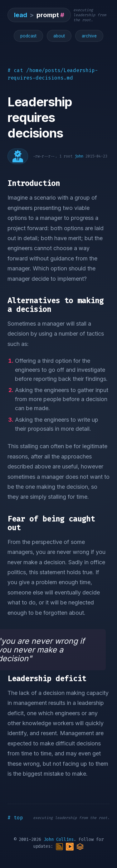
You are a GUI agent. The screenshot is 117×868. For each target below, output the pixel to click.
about (59, 36)
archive (89, 36)
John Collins (59, 839)
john (79, 156)
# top (15, 818)
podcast (28, 36)
